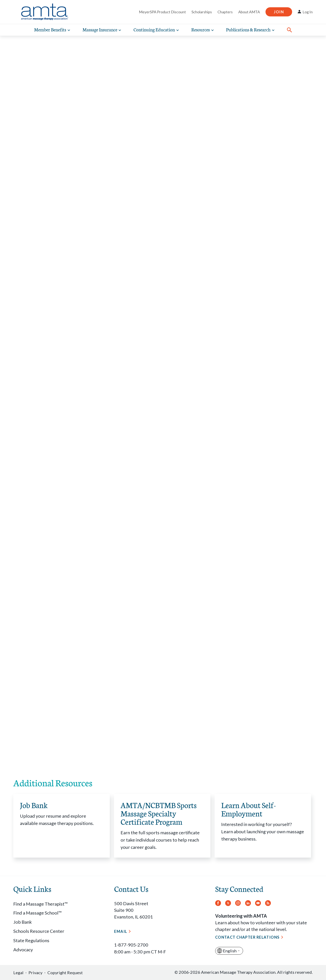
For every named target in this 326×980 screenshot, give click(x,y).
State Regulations (31, 940)
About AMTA (249, 12)
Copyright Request (65, 973)
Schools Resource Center (39, 931)
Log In (308, 12)
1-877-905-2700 (131, 945)
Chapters (225, 12)
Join (279, 12)
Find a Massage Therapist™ (41, 904)
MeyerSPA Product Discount (162, 12)
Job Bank (23, 922)
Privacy (35, 973)
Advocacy (23, 950)
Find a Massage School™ (38, 913)
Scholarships (202, 12)
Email (121, 931)
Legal (18, 973)
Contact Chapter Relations (247, 937)
